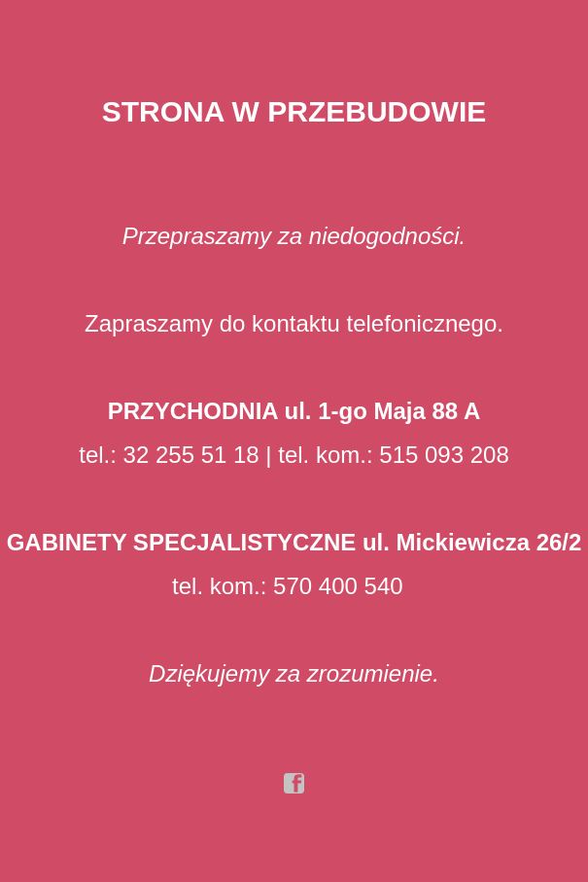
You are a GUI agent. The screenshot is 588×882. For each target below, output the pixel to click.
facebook (294, 784)
